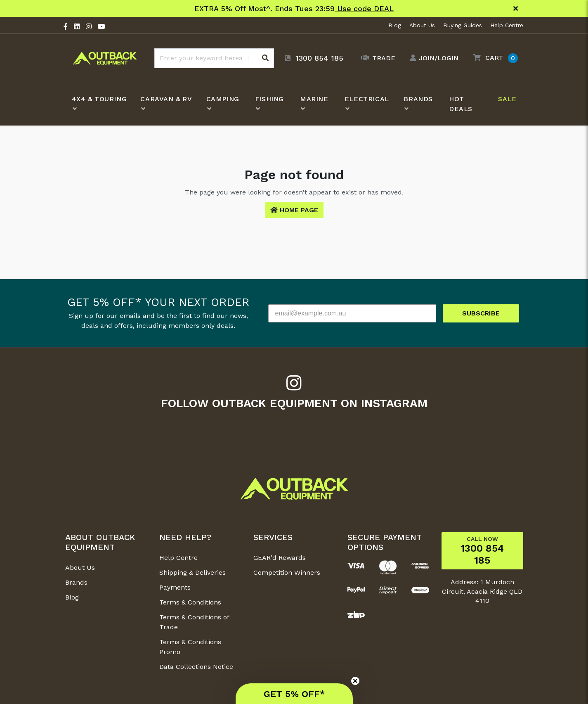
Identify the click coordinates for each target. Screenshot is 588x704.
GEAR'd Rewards (280, 558)
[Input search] (214, 58)
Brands (76, 582)
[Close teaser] (355, 681)
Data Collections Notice (196, 667)
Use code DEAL (364, 8)
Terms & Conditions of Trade (194, 622)
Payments (175, 587)
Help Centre (507, 25)
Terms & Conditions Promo (190, 647)
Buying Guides (463, 25)
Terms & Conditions (190, 602)
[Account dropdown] (432, 58)
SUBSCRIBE (481, 313)
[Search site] (265, 58)
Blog (395, 25)
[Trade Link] (376, 58)
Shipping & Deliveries (192, 572)
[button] (494, 58)
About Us (422, 25)
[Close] (516, 9)
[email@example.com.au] (352, 313)
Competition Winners (287, 572)
